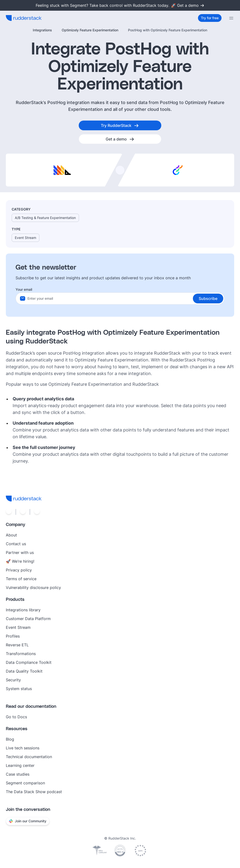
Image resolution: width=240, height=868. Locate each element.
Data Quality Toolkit (24, 671)
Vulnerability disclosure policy (33, 587)
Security (13, 680)
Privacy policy (19, 570)
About (11, 535)
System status (19, 689)
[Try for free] (210, 18)
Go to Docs (16, 717)
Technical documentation (29, 757)
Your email (24, 289)
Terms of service (21, 579)
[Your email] (126, 298)
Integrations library (23, 610)
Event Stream (18, 627)
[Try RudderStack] (120, 125)
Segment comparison (25, 783)
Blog (10, 739)
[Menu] (231, 18)
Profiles (13, 636)
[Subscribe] (208, 298)
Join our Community (28, 821)
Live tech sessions (23, 748)
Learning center (20, 765)
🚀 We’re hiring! (20, 561)
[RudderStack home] (24, 18)
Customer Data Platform (28, 619)
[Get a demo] (120, 139)
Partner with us (20, 552)
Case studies (18, 774)
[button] (208, 298)
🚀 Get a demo (188, 5)
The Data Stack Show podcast (34, 792)
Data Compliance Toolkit (29, 662)
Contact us (16, 544)
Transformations (21, 654)
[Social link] (9, 512)
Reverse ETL (17, 645)
